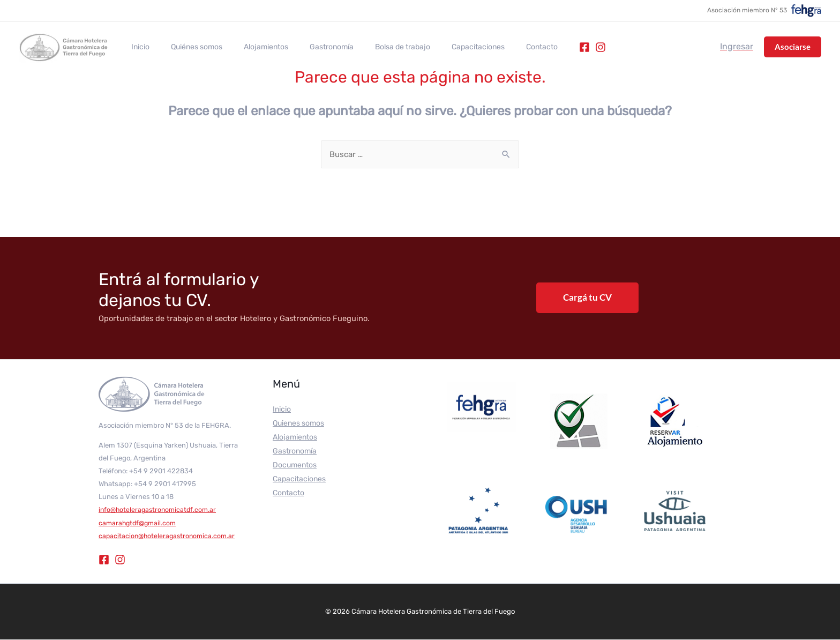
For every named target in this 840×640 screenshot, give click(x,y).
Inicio (137, 47)
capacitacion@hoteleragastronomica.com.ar (169, 536)
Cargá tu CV (587, 298)
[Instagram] (556, 47)
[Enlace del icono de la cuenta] (737, 47)
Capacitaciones (443, 47)
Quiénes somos (187, 47)
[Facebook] (539, 47)
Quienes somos (298, 424)
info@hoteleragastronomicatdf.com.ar (159, 510)
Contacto (500, 47)
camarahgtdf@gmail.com (139, 523)
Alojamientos (250, 47)
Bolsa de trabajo (374, 47)
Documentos (295, 466)
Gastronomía (309, 47)
